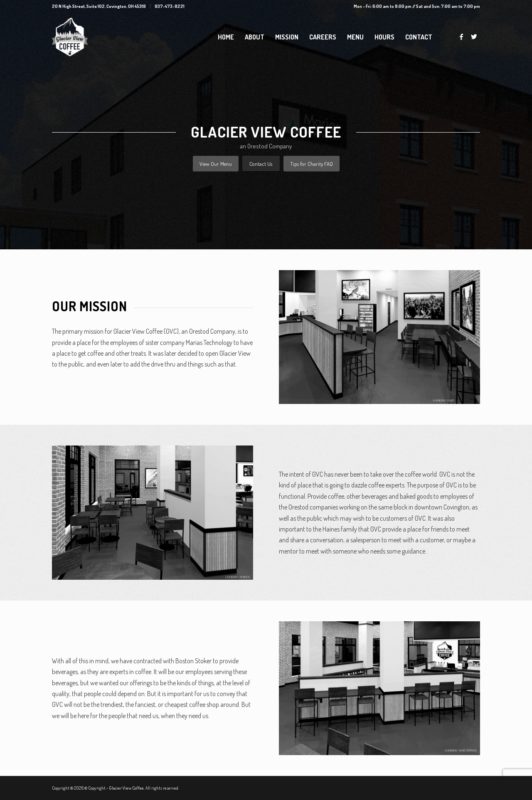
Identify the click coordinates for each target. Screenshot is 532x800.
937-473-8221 (170, 6)
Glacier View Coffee (126, 788)
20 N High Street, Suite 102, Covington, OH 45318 (99, 6)
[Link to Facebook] (461, 37)
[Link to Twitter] (474, 37)
